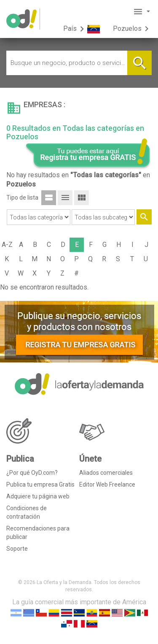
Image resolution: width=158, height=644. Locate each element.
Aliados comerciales (106, 473)
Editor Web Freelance (107, 484)
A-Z (7, 245)
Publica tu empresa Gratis (40, 484)
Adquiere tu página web (38, 496)
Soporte (17, 549)
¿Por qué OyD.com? (32, 473)
